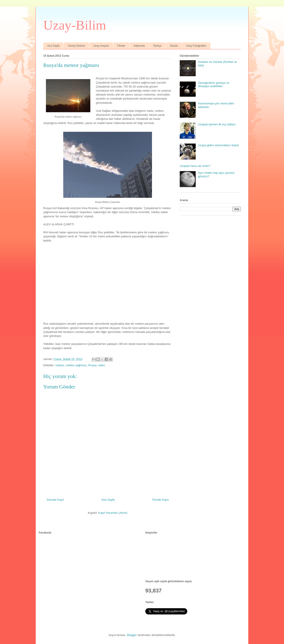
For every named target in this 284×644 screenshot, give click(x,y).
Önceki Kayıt (160, 500)
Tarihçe (157, 46)
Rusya (92, 365)
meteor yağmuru (76, 365)
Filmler (121, 46)
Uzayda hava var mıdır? (195, 166)
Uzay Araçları (101, 46)
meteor (60, 365)
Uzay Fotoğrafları (196, 46)
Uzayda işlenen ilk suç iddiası (217, 124)
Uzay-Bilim (75, 25)
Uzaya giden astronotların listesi (218, 145)
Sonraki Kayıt (55, 500)
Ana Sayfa (53, 46)
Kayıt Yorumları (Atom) (113, 513)
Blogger (132, 635)
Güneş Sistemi (76, 46)
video (102, 365)
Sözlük (174, 46)
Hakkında (139, 46)
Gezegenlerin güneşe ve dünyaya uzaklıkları (214, 85)
